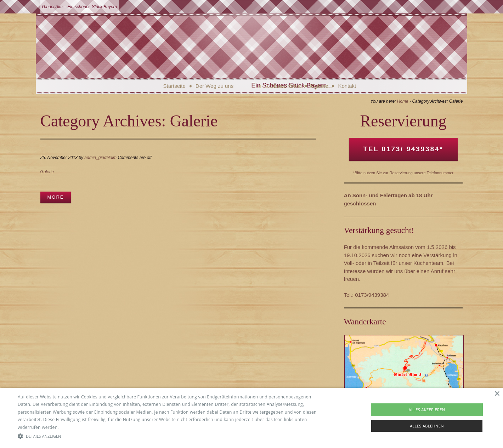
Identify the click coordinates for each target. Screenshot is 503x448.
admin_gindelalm (100, 158)
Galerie (320, 86)
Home (403, 101)
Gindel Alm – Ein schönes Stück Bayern (80, 7)
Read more (71, 427)
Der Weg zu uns (214, 86)
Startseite (174, 86)
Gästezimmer (285, 86)
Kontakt (347, 86)
